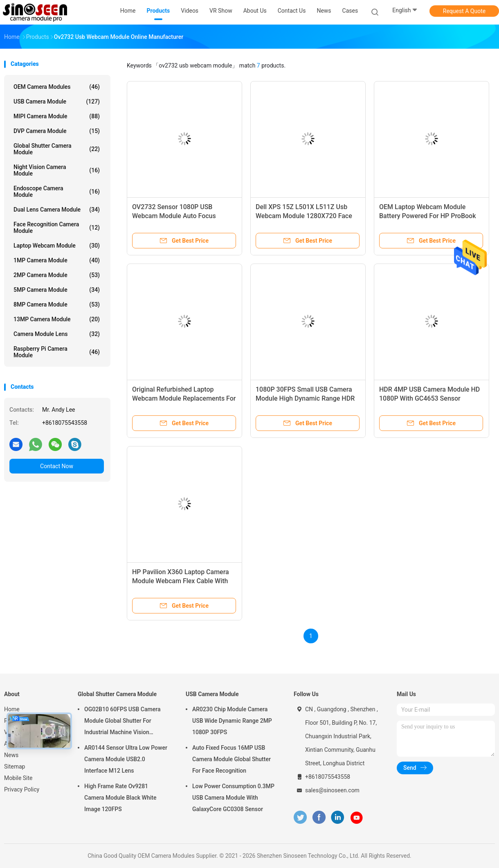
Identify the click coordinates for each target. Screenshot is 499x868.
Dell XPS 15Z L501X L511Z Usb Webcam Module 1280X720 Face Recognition (304, 216)
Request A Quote (464, 11)
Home (12, 709)
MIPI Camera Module (57, 116)
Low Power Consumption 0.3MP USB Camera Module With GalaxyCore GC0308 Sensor (233, 798)
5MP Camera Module (57, 290)
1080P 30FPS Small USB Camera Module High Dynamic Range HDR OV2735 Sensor (305, 398)
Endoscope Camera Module (57, 192)
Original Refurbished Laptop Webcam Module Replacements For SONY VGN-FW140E (184, 398)
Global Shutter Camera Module (57, 149)
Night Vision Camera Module (57, 170)
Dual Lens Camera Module (57, 210)
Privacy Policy (22, 789)
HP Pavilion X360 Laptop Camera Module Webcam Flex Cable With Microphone (181, 581)
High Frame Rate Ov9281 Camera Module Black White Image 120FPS (120, 798)
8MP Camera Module (57, 304)
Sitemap (15, 767)
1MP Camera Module (57, 260)
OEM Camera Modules (57, 87)
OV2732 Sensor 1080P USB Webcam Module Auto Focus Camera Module (174, 216)
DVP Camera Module (57, 131)
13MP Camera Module (57, 319)
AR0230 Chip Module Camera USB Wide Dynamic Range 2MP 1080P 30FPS (232, 721)
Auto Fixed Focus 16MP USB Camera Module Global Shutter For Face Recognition (232, 759)
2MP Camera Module (57, 275)
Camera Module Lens (57, 334)
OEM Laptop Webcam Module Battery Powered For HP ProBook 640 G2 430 (428, 216)
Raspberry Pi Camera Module (57, 352)
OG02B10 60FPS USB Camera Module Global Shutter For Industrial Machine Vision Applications (122, 722)
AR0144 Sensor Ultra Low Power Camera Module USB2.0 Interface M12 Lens (126, 759)
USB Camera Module (57, 101)
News (11, 755)
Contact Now (57, 466)
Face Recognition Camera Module (57, 228)
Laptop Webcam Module (57, 246)
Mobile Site (18, 778)
